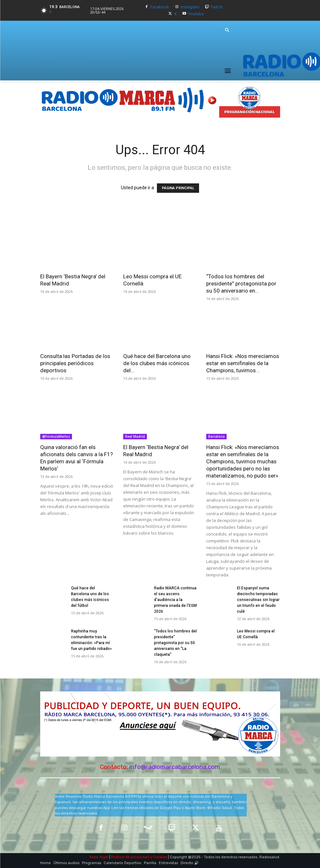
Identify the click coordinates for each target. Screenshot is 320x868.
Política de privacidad (130, 857)
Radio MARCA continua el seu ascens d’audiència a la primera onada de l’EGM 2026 (175, 600)
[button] (227, 30)
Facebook (160, 7)
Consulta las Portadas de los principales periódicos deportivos (75, 363)
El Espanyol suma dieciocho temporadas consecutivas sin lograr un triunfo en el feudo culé (258, 600)
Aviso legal (99, 857)
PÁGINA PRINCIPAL (178, 188)
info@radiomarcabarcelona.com (175, 767)
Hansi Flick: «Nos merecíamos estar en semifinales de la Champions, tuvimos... (243, 363)
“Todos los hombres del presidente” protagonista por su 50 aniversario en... (241, 284)
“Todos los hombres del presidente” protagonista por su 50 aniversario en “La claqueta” (175, 643)
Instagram (190, 7)
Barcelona (216, 436)
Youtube (196, 14)
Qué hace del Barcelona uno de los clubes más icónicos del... (157, 363)
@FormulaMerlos (56, 436)
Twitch (217, 7)
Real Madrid (135, 436)
